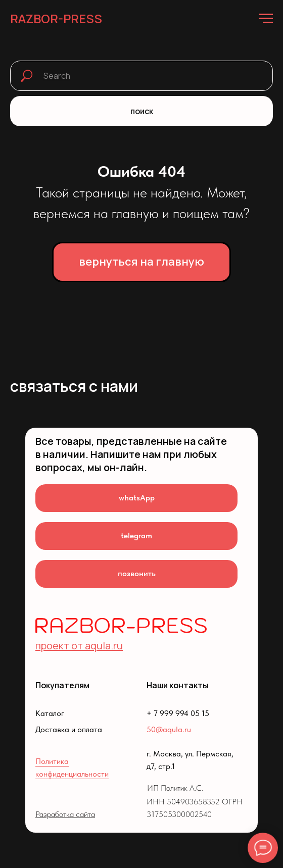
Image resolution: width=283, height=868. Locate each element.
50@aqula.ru (169, 729)
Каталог (50, 713)
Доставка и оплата (69, 729)
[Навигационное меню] (266, 19)
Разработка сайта (65, 814)
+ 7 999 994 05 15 (178, 713)
